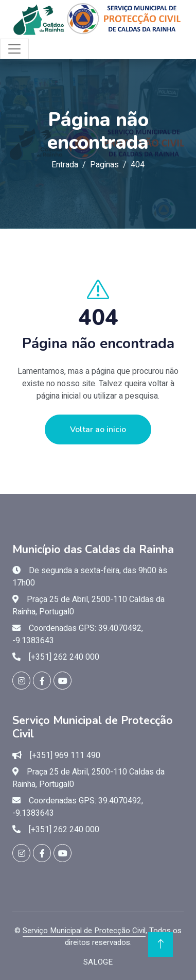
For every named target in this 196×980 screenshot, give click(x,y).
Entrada (65, 165)
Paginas (104, 165)
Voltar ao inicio (98, 429)
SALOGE (98, 962)
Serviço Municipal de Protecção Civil (84, 931)
